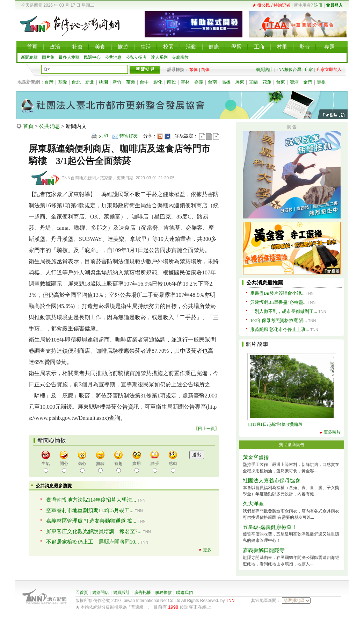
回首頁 (82, 593)
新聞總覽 (29, 57)
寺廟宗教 (180, 57)
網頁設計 (264, 70)
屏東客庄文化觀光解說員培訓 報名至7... (94, 531)
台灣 (49, 82)
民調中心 (92, 57)
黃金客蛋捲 (256, 457)
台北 (76, 82)
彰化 (158, 82)
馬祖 (321, 82)
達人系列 (159, 57)
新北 (90, 82)
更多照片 (332, 432)
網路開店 (101, 593)
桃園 (103, 82)
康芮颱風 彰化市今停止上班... (280, 329)
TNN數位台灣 (289, 70)
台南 (212, 82)
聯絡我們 (184, 593)
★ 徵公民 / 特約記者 (271, 5)
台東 (281, 82)
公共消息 (113, 57)
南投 (172, 82)
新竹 (117, 82)
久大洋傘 (253, 504)
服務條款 (163, 593)
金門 (308, 82)
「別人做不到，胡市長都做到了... (284, 311)
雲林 (185, 82)
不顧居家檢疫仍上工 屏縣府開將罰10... (93, 542)
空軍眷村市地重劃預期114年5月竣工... (90, 510)
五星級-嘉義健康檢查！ (270, 527)
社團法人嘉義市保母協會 (272, 481)
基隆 (63, 82)
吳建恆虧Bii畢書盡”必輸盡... (278, 302)
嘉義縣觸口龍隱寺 (264, 550)
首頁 (28, 126)
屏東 (240, 82)
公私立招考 (136, 57)
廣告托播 (143, 593)
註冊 (318, 5)
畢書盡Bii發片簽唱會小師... (277, 293)
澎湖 (294, 82)
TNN (230, 601)
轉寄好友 (129, 136)
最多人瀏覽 (69, 57)
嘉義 (199, 82)
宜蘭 (253, 82)
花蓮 (267, 82)
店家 (309, 70)
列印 (103, 136)
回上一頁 (206, 429)
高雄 (226, 82)
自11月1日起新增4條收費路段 (275, 424)
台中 (144, 82)
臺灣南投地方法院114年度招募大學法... (91, 500)
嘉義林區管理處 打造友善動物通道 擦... (91, 521)
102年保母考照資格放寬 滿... (279, 320)
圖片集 (48, 57)
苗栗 (131, 82)
